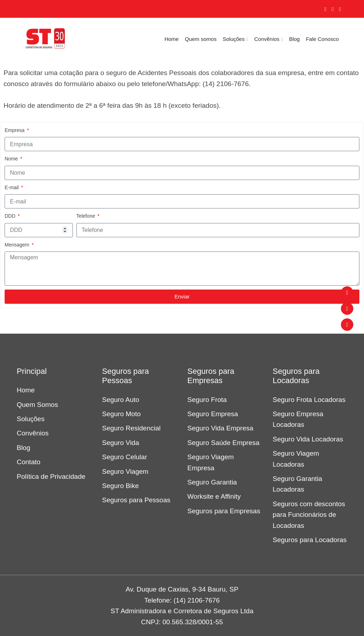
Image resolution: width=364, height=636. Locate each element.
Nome (12, 159)
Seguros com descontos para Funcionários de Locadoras (309, 515)
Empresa (15, 130)
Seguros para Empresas (224, 511)
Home (172, 39)
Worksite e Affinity (214, 496)
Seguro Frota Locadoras (309, 400)
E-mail (12, 187)
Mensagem (18, 245)
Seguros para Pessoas (136, 500)
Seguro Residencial (131, 428)
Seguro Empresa (213, 414)
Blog (294, 39)
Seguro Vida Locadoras (308, 439)
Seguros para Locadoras (310, 540)
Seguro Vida (121, 443)
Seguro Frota (207, 400)
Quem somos (201, 39)
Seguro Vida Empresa (220, 428)
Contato (29, 462)
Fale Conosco (322, 39)
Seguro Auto (121, 400)
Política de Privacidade (51, 476)
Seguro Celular (125, 457)
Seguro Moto (121, 414)
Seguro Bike (121, 486)
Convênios (267, 39)
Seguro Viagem (125, 471)
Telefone (87, 216)
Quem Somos (37, 405)
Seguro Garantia (212, 482)
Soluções (234, 39)
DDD (11, 216)
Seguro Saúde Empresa (223, 443)
